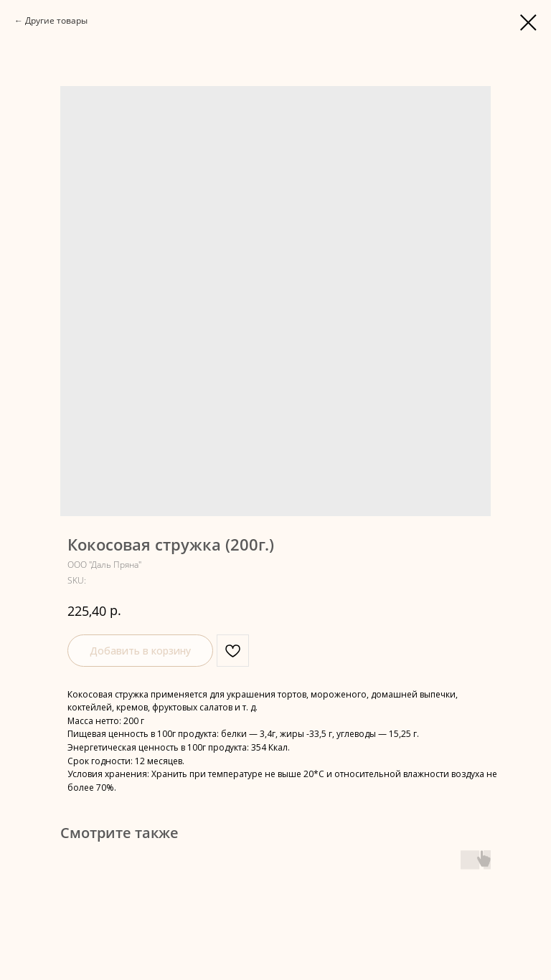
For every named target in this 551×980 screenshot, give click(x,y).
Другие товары (56, 20)
